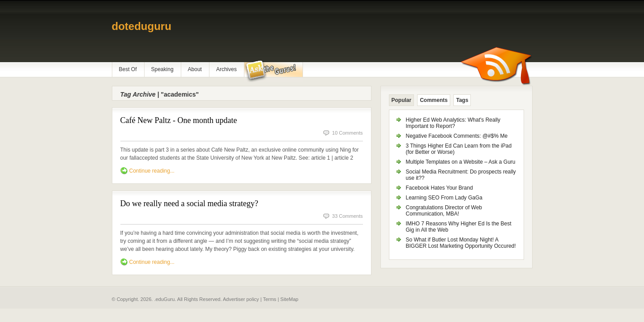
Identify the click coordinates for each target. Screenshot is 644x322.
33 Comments (347, 216)
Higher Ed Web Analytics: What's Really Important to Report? (453, 123)
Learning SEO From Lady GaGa (444, 198)
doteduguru (142, 26)
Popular (402, 100)
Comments (434, 100)
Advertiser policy (241, 299)
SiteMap (289, 299)
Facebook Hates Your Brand (439, 188)
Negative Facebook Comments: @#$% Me (457, 136)
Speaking (162, 69)
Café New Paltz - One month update (179, 120)
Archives (226, 69)
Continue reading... (152, 171)
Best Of (128, 69)
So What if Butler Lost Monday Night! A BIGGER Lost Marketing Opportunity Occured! (461, 243)
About (195, 69)
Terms (269, 299)
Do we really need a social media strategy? (189, 203)
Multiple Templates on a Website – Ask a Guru (461, 162)
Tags (462, 100)
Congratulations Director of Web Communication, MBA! (444, 211)
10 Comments (347, 133)
